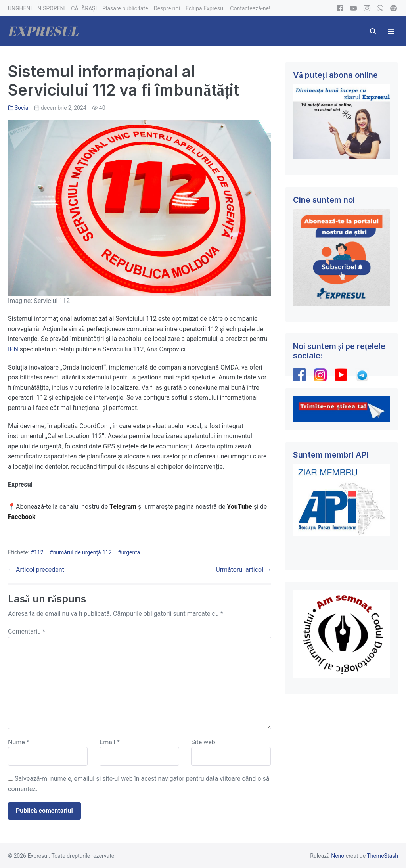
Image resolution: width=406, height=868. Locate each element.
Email (109, 742)
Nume (19, 742)
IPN (13, 349)
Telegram (123, 507)
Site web (203, 742)
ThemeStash (382, 856)
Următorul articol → (243, 570)
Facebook (23, 517)
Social (22, 108)
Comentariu (27, 631)
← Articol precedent (36, 570)
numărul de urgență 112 (82, 552)
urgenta (131, 552)
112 (39, 552)
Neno (338, 856)
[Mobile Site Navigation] (391, 31)
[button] (373, 31)
